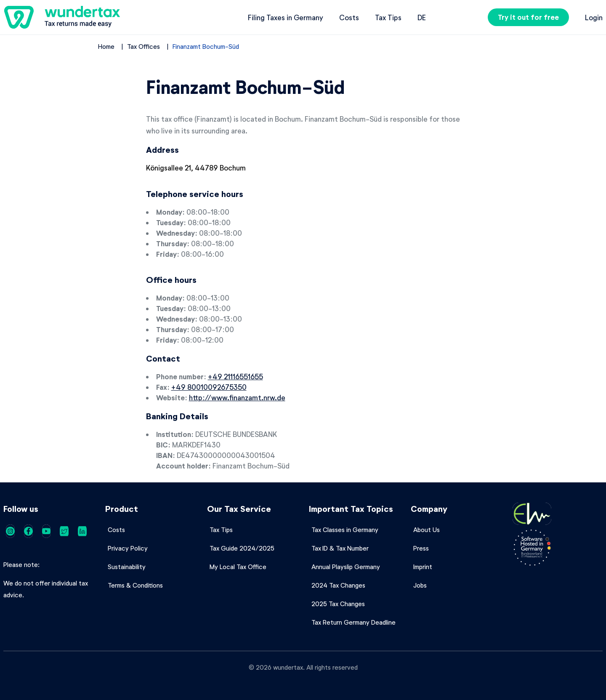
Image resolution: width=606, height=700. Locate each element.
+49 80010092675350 (209, 387)
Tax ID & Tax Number (340, 548)
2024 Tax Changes (338, 585)
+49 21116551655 (235, 376)
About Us (427, 530)
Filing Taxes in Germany (286, 17)
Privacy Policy (128, 548)
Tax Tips (388, 17)
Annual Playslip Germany (346, 567)
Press (421, 548)
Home (106, 46)
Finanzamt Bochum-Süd (206, 46)
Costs (349, 17)
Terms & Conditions (135, 585)
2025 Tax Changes (338, 604)
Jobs (420, 585)
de (422, 17)
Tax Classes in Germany (345, 530)
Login (594, 17)
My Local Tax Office (238, 567)
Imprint (423, 567)
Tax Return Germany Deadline (353, 622)
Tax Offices (144, 46)
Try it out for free (528, 17)
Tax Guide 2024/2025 (242, 548)
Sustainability (127, 567)
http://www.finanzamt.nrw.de (237, 397)
